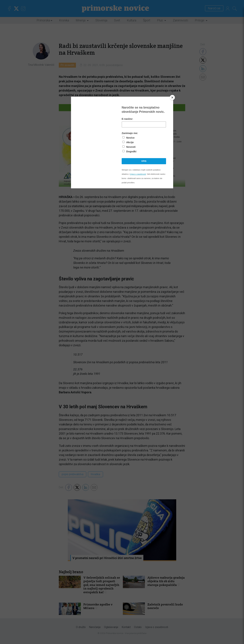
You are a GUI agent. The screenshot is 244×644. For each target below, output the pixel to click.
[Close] (172, 97)
